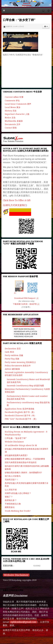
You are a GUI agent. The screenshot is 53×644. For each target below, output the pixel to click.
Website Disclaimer (16, 575)
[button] (46, 26)
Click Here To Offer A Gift (17, 200)
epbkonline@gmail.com (23, 622)
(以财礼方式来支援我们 (15, 205)
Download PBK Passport (25, 298)
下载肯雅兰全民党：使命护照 (25, 304)
